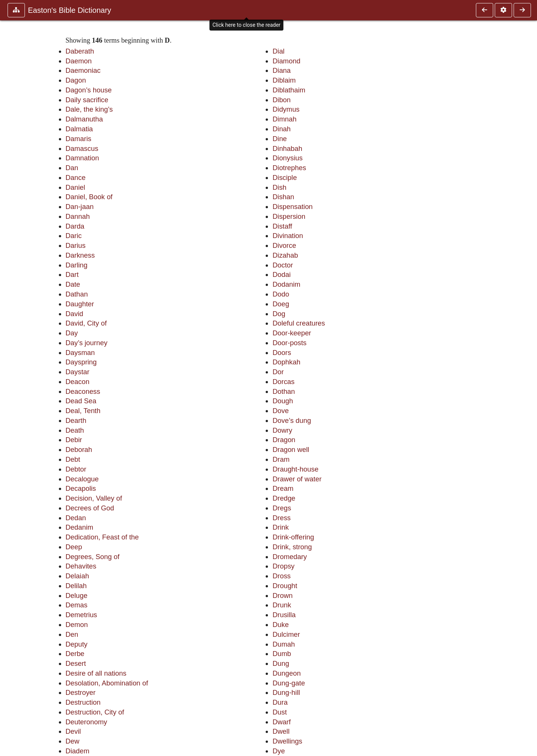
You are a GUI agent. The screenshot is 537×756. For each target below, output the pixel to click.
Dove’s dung (292, 420)
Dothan (284, 391)
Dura (280, 702)
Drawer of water (297, 479)
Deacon (78, 382)
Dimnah (284, 119)
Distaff (282, 226)
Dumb (282, 654)
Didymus (286, 109)
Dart (72, 274)
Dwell (281, 731)
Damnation (82, 158)
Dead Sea (81, 401)
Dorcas (283, 382)
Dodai (282, 274)
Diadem (78, 751)
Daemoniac (83, 70)
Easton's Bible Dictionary (70, 10)
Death (75, 430)
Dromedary (290, 557)
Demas (77, 605)
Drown (282, 595)
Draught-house (295, 469)
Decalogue (82, 479)
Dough (283, 401)
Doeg (281, 304)
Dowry (282, 430)
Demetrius (82, 615)
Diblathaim (289, 90)
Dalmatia (79, 129)
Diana (282, 70)
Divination (288, 236)
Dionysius (288, 158)
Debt (73, 459)
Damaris (78, 139)
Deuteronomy (86, 722)
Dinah (282, 129)
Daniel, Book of (89, 197)
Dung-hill (286, 692)
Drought (285, 586)
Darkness (80, 255)
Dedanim (80, 527)
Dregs (282, 508)
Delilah (76, 586)
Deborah (79, 449)
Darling (77, 265)
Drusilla (284, 615)
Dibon (282, 100)
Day (72, 333)
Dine (280, 139)
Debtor (76, 469)
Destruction (83, 702)
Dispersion (289, 216)
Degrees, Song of (93, 557)
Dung (281, 663)
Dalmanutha (84, 119)
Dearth (76, 420)
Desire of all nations (96, 673)
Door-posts (289, 343)
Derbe (75, 654)
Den (72, 634)
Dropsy (283, 566)
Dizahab (285, 255)
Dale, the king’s (89, 109)
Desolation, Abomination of (107, 683)
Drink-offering (293, 537)
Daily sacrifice (87, 100)
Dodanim (286, 284)
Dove (281, 411)
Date (73, 284)
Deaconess (83, 391)
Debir (74, 440)
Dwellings (287, 741)
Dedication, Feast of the (102, 537)
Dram (281, 459)
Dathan (77, 294)
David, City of (86, 323)
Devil (73, 731)
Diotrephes (289, 168)
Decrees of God (90, 508)
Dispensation (292, 207)
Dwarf (282, 722)
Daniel (75, 187)
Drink (281, 527)
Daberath (80, 51)
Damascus (82, 148)
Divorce (284, 245)
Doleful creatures (299, 323)
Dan (72, 168)
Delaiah (77, 576)
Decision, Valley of (94, 498)
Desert (76, 663)
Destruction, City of (95, 712)
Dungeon (287, 673)
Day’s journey (87, 343)
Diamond (286, 61)
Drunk (282, 605)
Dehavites (81, 566)
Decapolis (81, 488)
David (75, 314)
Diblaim (284, 80)
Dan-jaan (80, 207)
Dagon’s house (89, 90)
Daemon (79, 61)
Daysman (80, 353)
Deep (74, 547)
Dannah (78, 216)
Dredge (284, 498)
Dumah (284, 644)
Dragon (284, 440)
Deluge (77, 595)
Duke (281, 625)
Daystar (78, 372)
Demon (77, 625)
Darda (75, 226)
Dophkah (286, 362)
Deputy (77, 644)
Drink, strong (292, 547)
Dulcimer (286, 634)
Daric (74, 236)
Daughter (80, 304)
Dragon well (291, 449)
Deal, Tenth (83, 411)
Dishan (283, 197)
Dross (282, 576)
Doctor (283, 265)
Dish (279, 187)
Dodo (281, 294)
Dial (279, 51)
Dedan (76, 518)
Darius (76, 245)
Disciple (285, 177)
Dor (278, 372)
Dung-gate (289, 683)
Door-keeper (292, 333)
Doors (282, 353)
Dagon (76, 80)
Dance (76, 177)
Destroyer (81, 692)
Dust (280, 712)
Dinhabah (287, 148)
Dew (73, 741)
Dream (283, 488)
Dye (279, 751)
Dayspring (81, 362)
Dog (279, 314)
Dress (282, 518)
